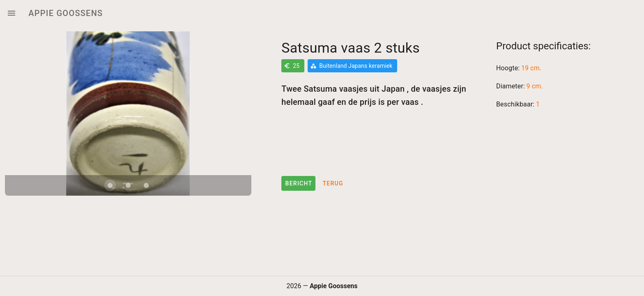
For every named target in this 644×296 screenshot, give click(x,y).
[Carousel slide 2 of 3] (128, 185)
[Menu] (11, 13)
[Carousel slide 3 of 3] (146, 185)
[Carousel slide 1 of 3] (110, 185)
